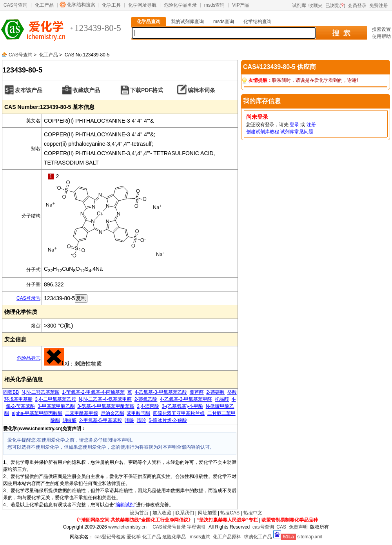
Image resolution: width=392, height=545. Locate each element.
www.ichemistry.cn (127, 527)
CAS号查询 (15, 5)
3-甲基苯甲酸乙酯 (56, 406)
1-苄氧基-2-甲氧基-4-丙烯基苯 (93, 392)
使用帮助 (381, 36)
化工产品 (44, 5)
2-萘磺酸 (215, 392)
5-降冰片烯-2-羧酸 (168, 420)
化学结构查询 (258, 22)
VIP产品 (240, 5)
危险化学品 (174, 537)
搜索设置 (381, 29)
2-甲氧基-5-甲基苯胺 (101, 420)
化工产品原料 (227, 537)
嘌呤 (142, 420)
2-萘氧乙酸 (146, 399)
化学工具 (111, 5)
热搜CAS (230, 513)
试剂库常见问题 (297, 132)
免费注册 (379, 5)
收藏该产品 (86, 90)
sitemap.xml (310, 537)
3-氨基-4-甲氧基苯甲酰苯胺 (106, 406)
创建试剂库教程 (263, 132)
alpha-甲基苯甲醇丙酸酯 (37, 413)
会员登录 (357, 5)
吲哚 (129, 420)
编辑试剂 (125, 505)
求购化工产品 (258, 537)
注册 (311, 125)
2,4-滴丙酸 (148, 406)
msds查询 (215, 5)
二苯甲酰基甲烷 (82, 413)
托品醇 (222, 399)
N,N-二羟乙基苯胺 (41, 392)
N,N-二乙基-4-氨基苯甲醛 (105, 399)
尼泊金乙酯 (113, 413)
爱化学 (134, 537)
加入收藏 (162, 513)
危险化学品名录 (180, 5)
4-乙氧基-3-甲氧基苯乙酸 (161, 392)
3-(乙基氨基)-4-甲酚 (182, 406)
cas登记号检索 (110, 537)
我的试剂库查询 (187, 22)
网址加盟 (207, 513)
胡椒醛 (69, 420)
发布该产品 (29, 90)
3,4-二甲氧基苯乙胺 (55, 399)
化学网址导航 (142, 5)
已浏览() (335, 5)
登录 (294, 125)
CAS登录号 (28, 298)
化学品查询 (149, 22)
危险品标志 (29, 358)
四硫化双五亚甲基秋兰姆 (179, 413)
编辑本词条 (201, 90)
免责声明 (298, 527)
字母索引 (196, 527)
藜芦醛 (197, 392)
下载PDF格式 (147, 90)
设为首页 (139, 513)
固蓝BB (11, 392)
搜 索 (341, 33)
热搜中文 (253, 513)
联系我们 (185, 513)
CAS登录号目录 (169, 527)
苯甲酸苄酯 (138, 413)
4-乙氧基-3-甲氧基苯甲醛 (186, 399)
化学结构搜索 (81, 5)
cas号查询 (263, 527)
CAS (281, 527)
